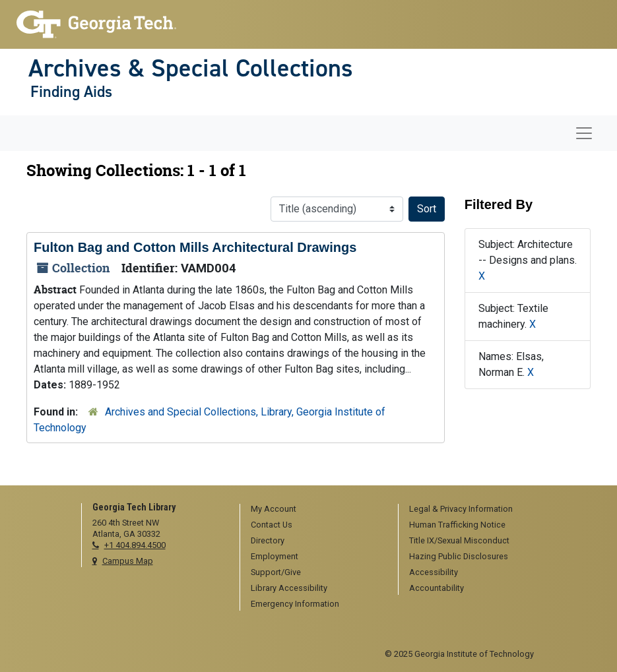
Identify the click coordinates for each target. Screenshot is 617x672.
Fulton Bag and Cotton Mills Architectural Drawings (195, 247)
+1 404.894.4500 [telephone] (135, 545)
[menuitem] (314, 510)
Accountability (437, 588)
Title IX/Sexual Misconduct (459, 540)
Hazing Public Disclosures (459, 556)
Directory (268, 540)
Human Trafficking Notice (457, 525)
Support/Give (276, 572)
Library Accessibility (289, 588)
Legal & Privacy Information (461, 509)
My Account (274, 509)
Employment (275, 556)
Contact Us (272, 525)
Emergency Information (295, 604)
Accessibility (434, 572)
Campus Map (128, 561)
